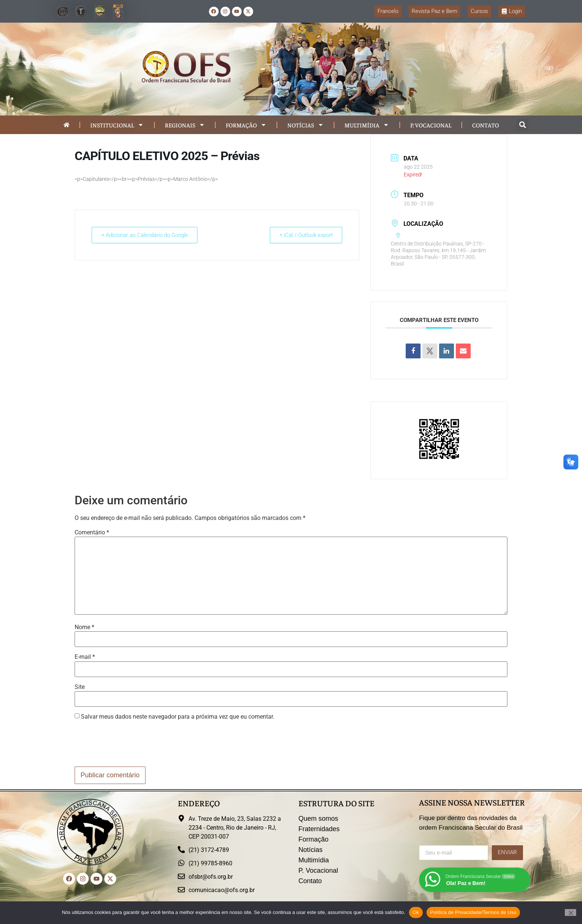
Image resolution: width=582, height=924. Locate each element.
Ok (416, 912)
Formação (246, 125)
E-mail (85, 657)
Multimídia (367, 125)
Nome (84, 627)
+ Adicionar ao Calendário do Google (146, 235)
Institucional (117, 125)
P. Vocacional (431, 125)
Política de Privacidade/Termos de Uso (473, 912)
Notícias (305, 125)
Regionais (185, 125)
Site (80, 687)
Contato (485, 125)
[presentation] (131, 745)
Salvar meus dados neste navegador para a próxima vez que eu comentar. (178, 717)
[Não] (570, 912)
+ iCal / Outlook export (305, 235)
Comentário (92, 533)
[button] (522, 125)
